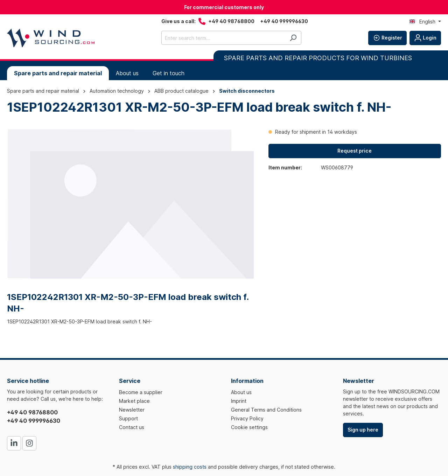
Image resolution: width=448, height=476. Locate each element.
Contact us (132, 427)
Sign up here (363, 430)
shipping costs (190, 467)
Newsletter (132, 410)
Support (128, 418)
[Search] (293, 38)
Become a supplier (141, 392)
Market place (134, 401)
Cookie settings (249, 427)
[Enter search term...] (223, 38)
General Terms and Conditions (266, 410)
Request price (355, 151)
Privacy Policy (247, 418)
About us (241, 392)
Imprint (239, 401)
